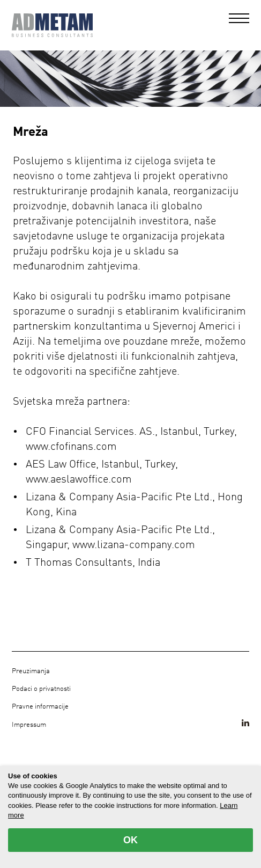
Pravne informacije (40, 707)
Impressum (29, 725)
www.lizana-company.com (134, 545)
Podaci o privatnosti (41, 689)
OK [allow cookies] (130, 840)
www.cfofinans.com (71, 447)
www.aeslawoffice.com (79, 480)
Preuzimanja (31, 671)
